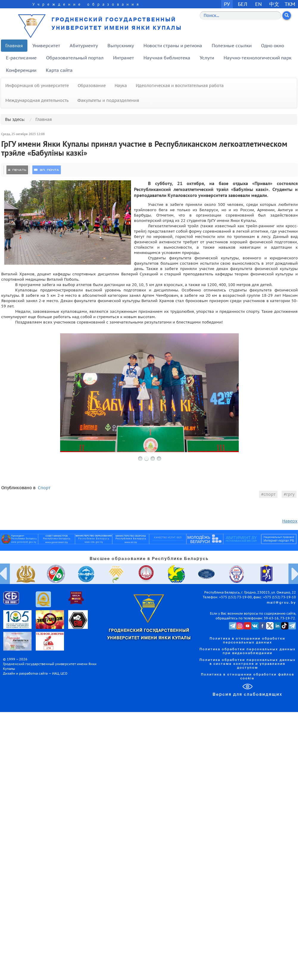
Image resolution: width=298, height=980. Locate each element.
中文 (274, 4)
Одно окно (273, 46)
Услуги (207, 58)
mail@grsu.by (281, 603)
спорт (269, 494)
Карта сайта (59, 70)
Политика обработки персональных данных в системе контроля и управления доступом (248, 664)
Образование (92, 86)
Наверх (290, 521)
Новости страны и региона (173, 46)
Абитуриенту (84, 46)
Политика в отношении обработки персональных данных (247, 641)
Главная (14, 46)
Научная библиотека (167, 58)
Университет (46, 46)
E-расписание (21, 58)
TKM (290, 4)
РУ (227, 4)
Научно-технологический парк (258, 58)
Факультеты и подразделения (108, 100)
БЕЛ (243, 4)
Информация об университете (37, 86)
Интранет (124, 58)
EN (259, 4)
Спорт (44, 488)
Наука (121, 86)
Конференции (21, 70)
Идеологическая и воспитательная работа (180, 86)
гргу (290, 494)
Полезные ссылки (232, 46)
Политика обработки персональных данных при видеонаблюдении (248, 651)
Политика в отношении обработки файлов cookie (248, 677)
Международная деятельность (37, 100)
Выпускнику (121, 46)
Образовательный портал (75, 58)
